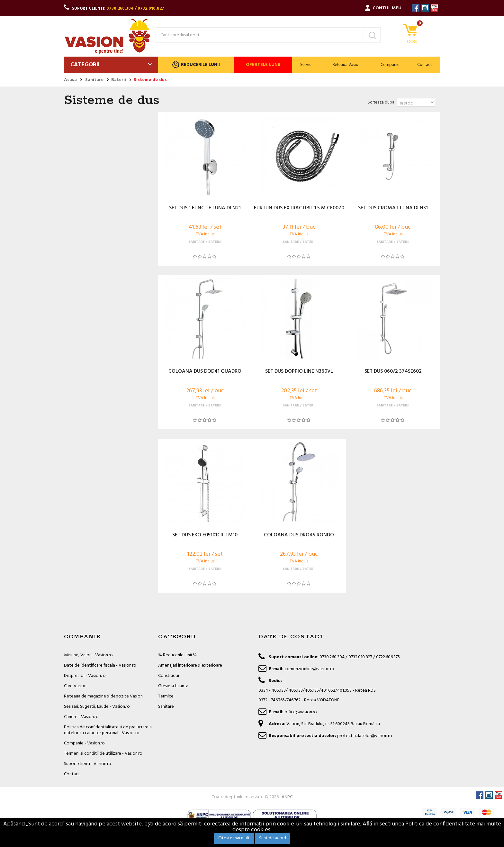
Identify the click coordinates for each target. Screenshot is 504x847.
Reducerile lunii (196, 65)
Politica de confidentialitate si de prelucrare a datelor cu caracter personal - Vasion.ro (108, 730)
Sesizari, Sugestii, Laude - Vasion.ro (97, 707)
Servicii (307, 65)
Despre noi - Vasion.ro (85, 676)
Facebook (416, 8)
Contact (424, 65)
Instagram (425, 8)
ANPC (287, 797)
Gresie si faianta (173, 686)
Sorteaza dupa (381, 102)
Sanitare (166, 707)
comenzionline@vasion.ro (309, 669)
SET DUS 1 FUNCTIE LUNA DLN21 (205, 208)
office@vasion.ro (301, 712)
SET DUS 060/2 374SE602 (393, 372)
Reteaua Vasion (347, 65)
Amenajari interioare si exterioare (190, 665)
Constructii (169, 676)
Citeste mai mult (234, 838)
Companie (390, 65)
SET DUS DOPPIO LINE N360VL (299, 372)
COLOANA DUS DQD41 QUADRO (205, 372)
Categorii (85, 65)
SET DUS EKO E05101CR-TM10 (205, 535)
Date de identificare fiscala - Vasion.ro (100, 665)
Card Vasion (75, 686)
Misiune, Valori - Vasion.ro (88, 655)
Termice (166, 696)
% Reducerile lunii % (177, 655)
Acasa (70, 80)
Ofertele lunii (263, 65)
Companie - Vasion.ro (84, 743)
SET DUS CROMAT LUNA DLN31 (393, 208)
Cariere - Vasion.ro (81, 717)
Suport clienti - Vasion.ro (88, 764)
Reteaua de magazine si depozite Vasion (103, 696)
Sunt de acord (273, 838)
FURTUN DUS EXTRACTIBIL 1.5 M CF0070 (299, 208)
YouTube (434, 8)
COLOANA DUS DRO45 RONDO (299, 535)
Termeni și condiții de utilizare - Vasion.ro (103, 754)
